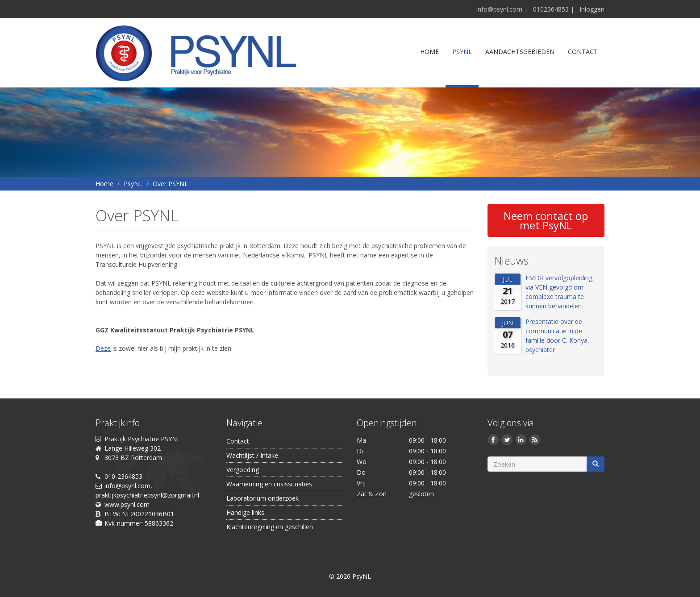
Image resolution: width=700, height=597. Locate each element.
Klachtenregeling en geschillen (270, 527)
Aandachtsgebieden (520, 52)
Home (429, 52)
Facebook (494, 441)
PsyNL (462, 52)
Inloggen (592, 9)
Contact (583, 52)
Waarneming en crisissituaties (269, 484)
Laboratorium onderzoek (262, 498)
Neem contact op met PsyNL (546, 220)
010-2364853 (123, 476)
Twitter (508, 441)
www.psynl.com (127, 504)
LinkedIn (522, 441)
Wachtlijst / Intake (252, 455)
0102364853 (551, 9)
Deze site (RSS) (536, 441)
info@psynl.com (499, 9)
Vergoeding (243, 470)
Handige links (245, 512)
